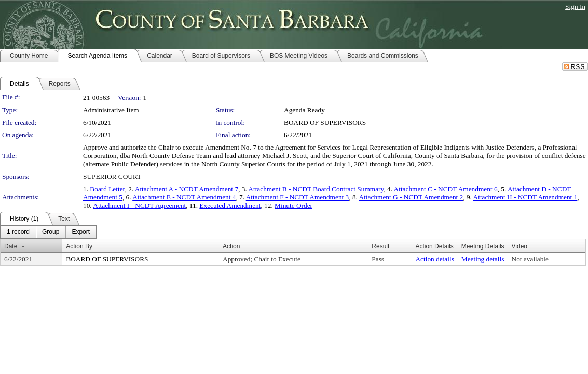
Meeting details (483, 259)
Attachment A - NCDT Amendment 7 (187, 189)
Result (380, 246)
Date (11, 246)
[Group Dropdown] (51, 232)
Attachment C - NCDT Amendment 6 (446, 189)
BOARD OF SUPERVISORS (325, 122)
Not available (530, 259)
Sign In (575, 6)
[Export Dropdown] (81, 232)
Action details (434, 259)
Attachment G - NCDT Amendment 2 (411, 197)
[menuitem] (18, 232)
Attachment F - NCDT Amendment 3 (298, 197)
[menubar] (48, 232)
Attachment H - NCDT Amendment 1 (525, 197)
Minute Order (293, 205)
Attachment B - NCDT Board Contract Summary (316, 189)
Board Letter (107, 189)
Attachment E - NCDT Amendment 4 (184, 197)
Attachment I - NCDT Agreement (139, 205)
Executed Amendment (230, 205)
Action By (79, 246)
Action (231, 246)
